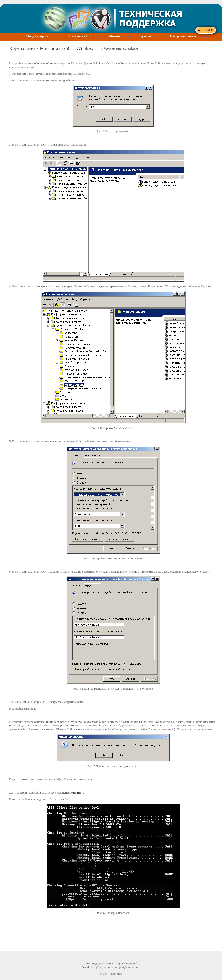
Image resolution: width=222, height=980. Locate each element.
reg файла (140, 722)
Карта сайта (22, 48)
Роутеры (145, 36)
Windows (86, 48)
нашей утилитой (73, 792)
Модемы (115, 36)
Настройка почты (183, 36)
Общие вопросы (37, 36)
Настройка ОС (80, 36)
